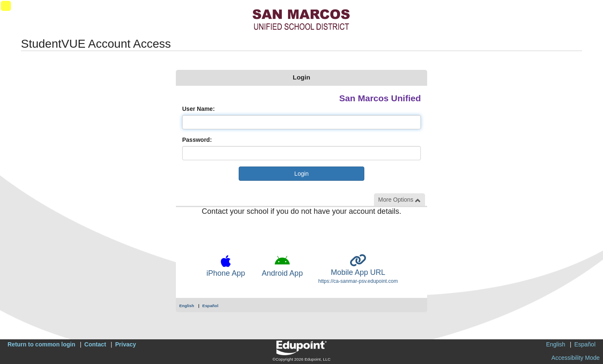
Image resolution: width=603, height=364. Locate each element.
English (187, 306)
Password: (197, 140)
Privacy (126, 344)
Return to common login (41, 344)
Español (210, 306)
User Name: (198, 109)
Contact (95, 344)
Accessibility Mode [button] (576, 358)
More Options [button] (399, 200)
